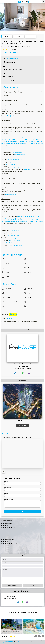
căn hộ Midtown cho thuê (27, 140)
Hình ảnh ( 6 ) (7, 36)
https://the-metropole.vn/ (15, 162)
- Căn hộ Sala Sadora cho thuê (8, 546)
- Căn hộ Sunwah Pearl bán (7, 534)
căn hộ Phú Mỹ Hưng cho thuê (14, 143)
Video (19, 36)
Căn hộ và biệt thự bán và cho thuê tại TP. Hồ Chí (11, 631)
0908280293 (11, 597)
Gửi (22, 511)
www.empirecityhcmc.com (14, 157)
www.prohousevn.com (20, 155)
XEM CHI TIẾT (22, 426)
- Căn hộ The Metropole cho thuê (8, 542)
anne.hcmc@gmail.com (10, 116)
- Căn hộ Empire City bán (6, 524)
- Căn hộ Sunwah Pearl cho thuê (8, 550)
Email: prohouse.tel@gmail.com (22, 368)
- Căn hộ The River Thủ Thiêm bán (8, 528)
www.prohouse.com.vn (18, 152)
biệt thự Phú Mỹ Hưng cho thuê (12, 140)
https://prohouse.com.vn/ (21, 642)
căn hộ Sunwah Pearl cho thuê (25, 142)
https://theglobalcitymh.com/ (16, 167)
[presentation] (13, 580)
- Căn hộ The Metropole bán (7, 526)
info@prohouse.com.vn (12, 599)
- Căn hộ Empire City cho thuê (8, 540)
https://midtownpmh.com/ (12, 164)
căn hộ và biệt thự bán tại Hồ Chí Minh (32, 143)
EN (23, 2)
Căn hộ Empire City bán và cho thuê (33, 632)
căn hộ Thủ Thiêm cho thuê (24, 138)
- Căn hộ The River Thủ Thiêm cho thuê (10, 544)
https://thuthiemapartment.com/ (15, 160)
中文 (27, 2)
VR (30, 36)
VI (19, 2)
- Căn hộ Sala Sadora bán (6, 532)
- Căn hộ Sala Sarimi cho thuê (7, 548)
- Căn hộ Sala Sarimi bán (6, 530)
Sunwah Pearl (27, 169)
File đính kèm (12, 585)
